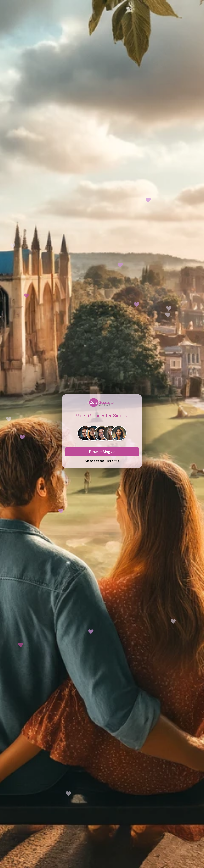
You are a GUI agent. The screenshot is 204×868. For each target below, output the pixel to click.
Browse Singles (102, 452)
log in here (113, 461)
